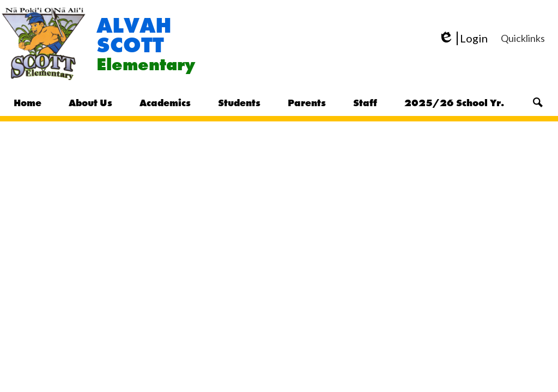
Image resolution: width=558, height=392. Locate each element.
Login (463, 38)
